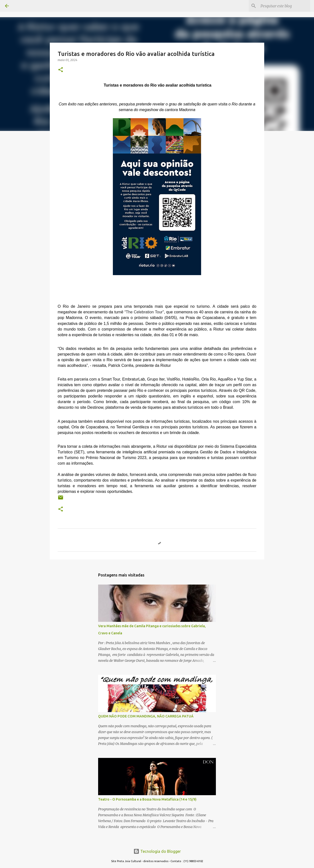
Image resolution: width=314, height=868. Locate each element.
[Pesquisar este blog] (284, 6)
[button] (61, 70)
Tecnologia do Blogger (157, 851)
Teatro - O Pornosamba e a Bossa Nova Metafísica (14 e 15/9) (147, 799)
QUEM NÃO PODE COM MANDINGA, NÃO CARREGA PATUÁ (146, 716)
